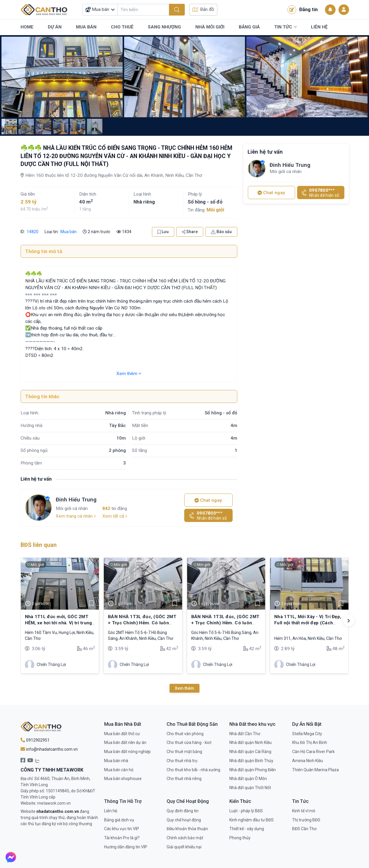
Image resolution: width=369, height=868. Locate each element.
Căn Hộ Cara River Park (313, 752)
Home (27, 27)
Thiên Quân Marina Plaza (315, 770)
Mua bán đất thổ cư (122, 734)
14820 (32, 232)
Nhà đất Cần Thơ (245, 734)
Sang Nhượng (164, 27)
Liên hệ (111, 811)
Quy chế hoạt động (184, 820)
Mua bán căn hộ (119, 770)
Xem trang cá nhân (76, 516)
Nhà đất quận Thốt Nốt (250, 788)
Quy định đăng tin (183, 811)
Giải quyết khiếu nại (184, 847)
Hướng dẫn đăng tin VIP (126, 847)
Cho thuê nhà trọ (182, 761)
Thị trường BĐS (306, 820)
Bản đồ (203, 9)
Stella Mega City (307, 734)
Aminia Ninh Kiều (308, 761)
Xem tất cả (115, 516)
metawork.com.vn (54, 803)
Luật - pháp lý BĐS (246, 811)
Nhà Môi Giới (210, 27)
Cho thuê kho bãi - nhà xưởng (193, 770)
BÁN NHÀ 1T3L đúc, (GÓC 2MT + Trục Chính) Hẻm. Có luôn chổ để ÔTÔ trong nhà (142, 623)
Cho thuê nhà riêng (184, 779)
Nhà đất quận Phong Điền (253, 770)
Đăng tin (303, 10)
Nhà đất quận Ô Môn (248, 779)
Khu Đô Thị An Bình (310, 742)
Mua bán (68, 232)
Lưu (163, 232)
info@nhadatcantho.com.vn (49, 749)
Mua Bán (86, 27)
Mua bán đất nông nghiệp (127, 752)
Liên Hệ (319, 27)
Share (190, 232)
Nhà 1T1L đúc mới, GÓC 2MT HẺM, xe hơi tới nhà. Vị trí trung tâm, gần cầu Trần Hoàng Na (59, 623)
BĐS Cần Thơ (304, 829)
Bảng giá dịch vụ (119, 820)
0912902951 (35, 740)
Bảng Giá (249, 27)
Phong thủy (240, 838)
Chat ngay (208, 500)
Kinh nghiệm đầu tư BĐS (252, 820)
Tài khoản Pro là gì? (122, 838)
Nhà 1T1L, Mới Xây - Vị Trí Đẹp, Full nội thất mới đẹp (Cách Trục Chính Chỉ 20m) (308, 623)
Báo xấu (221, 232)
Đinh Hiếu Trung (76, 500)
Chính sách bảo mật (185, 838)
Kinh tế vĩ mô (304, 811)
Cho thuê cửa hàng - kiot (189, 742)
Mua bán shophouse (123, 779)
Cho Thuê (122, 27)
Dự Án (55, 27)
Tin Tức (285, 27)
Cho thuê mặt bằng (184, 752)
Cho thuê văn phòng (185, 734)
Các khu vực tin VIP (122, 829)
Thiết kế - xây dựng (247, 829)
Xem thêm (129, 374)
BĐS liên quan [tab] (39, 545)
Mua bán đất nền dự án (125, 742)
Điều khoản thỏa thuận (187, 829)
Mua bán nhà (116, 761)
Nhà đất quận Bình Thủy (251, 761)
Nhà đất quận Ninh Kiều (250, 742)
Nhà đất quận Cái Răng (250, 752)
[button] (349, 621)
